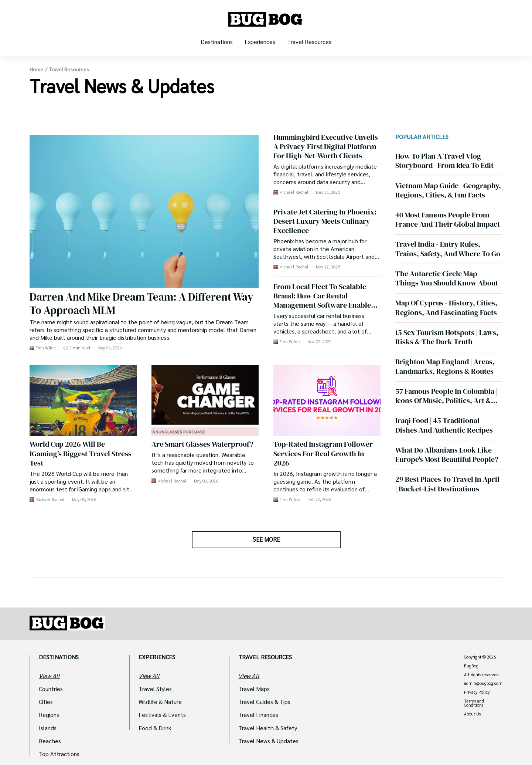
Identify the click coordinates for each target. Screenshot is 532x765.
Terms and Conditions (474, 703)
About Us (472, 714)
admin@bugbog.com (483, 683)
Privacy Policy (477, 692)
